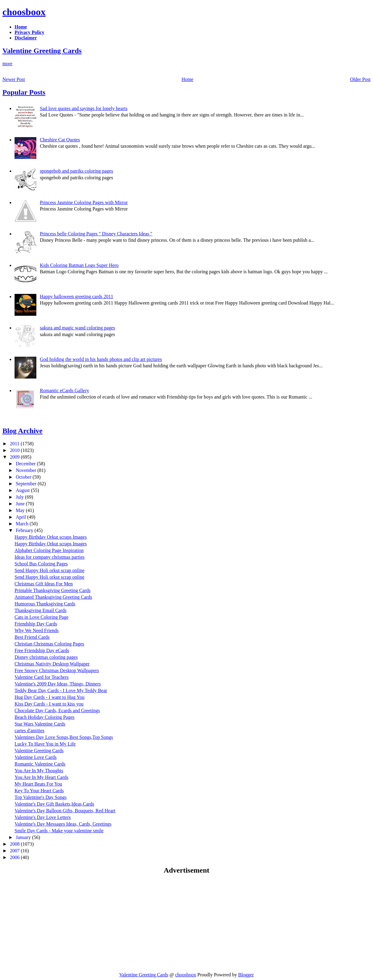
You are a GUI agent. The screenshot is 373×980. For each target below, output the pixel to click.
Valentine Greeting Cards (42, 51)
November (27, 470)
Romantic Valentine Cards (40, 764)
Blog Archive (22, 431)
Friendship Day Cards (36, 624)
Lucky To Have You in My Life (45, 744)
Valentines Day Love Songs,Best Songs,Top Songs (64, 737)
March (23, 524)
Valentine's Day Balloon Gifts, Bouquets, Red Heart (65, 811)
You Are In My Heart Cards (41, 777)
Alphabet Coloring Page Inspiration (49, 550)
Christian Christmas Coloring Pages (49, 644)
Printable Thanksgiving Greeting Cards (53, 590)
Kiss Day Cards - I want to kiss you (49, 704)
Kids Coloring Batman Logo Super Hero (79, 265)
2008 (15, 844)
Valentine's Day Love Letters (43, 817)
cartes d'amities (29, 731)
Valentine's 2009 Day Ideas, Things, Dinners (58, 684)
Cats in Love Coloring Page (42, 617)
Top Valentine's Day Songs (41, 797)
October (24, 477)
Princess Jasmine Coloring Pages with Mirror (84, 202)
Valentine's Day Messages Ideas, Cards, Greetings (63, 824)
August (23, 490)
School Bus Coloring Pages (41, 564)
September (27, 484)
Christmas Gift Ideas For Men (44, 584)
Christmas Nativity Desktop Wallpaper (52, 664)
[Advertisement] (53, 923)
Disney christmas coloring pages (46, 657)
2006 (15, 857)
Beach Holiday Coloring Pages (45, 717)
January (24, 837)
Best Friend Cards (32, 637)
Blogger (246, 975)
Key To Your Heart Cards (39, 791)
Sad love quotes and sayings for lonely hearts (83, 108)
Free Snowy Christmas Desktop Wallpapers (57, 670)
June (21, 504)
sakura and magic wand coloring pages (77, 328)
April (22, 517)
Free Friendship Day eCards (42, 650)
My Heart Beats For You (38, 784)
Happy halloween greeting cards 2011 (76, 296)
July (20, 497)
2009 (15, 457)
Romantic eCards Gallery (64, 391)
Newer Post (14, 79)
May (21, 510)
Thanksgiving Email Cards (41, 610)
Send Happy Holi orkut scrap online (50, 570)
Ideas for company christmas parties (50, 557)
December (26, 464)
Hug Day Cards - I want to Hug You (50, 697)
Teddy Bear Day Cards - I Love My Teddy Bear (61, 690)
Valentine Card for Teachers (42, 677)
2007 (15, 851)
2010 (15, 450)
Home (187, 79)
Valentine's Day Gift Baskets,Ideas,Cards (54, 804)
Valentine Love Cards (36, 757)
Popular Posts (24, 92)
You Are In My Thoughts (39, 771)
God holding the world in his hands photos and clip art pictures (101, 359)
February (25, 530)
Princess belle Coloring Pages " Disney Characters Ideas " (96, 234)
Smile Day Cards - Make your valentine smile (59, 831)
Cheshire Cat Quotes (60, 140)
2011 (15, 444)
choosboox (24, 12)
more (7, 64)
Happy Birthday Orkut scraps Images (51, 537)
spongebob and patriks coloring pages (76, 171)
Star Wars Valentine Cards (40, 724)
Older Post (360, 79)
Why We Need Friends (37, 630)
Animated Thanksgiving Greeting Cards (53, 597)
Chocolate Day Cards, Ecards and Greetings (57, 711)
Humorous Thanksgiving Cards (45, 604)
